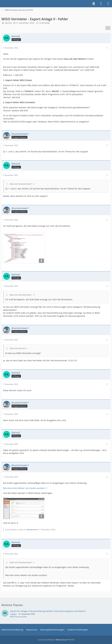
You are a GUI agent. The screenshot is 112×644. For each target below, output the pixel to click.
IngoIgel (13, 614)
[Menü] (108, 4)
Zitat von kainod (17, 348)
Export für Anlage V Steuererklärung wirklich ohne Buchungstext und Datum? (48, 611)
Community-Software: (56, 640)
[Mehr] (107, 48)
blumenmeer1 (33, 530)
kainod (8, 23)
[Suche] (94, 4)
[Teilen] (108, 28)
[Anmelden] (101, 4)
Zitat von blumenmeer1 (21, 184)
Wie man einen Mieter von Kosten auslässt (24, 488)
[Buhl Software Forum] (1, 4)
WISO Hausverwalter (19, 617)
